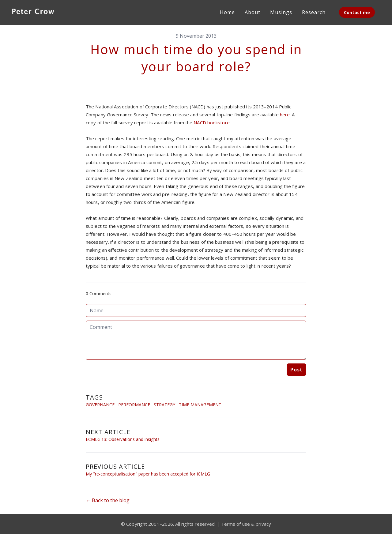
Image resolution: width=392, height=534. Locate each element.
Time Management (200, 405)
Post (296, 370)
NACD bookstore (211, 122)
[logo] (33, 12)
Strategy (164, 405)
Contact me (357, 12)
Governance (100, 405)
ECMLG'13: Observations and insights (123, 439)
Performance (134, 405)
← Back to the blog (108, 500)
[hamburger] (66, 11)
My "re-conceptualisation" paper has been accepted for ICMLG (148, 474)
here (285, 115)
